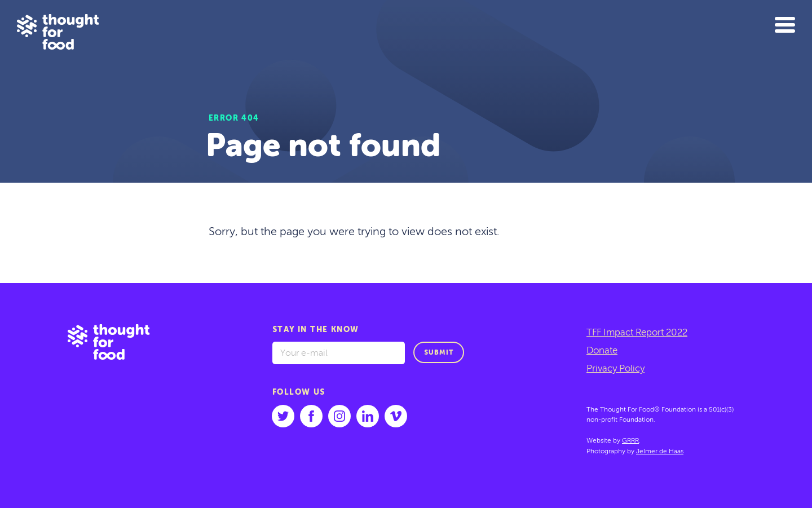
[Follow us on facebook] (311, 416)
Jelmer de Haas (660, 452)
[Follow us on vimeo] (396, 416)
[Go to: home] (117, 396)
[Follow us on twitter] (283, 416)
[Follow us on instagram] (339, 416)
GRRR (630, 441)
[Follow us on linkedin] (368, 416)
